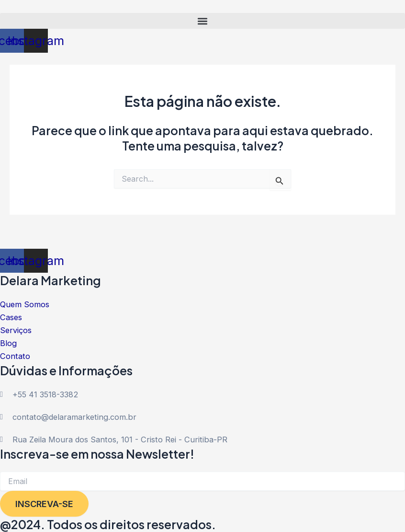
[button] (202, 21)
